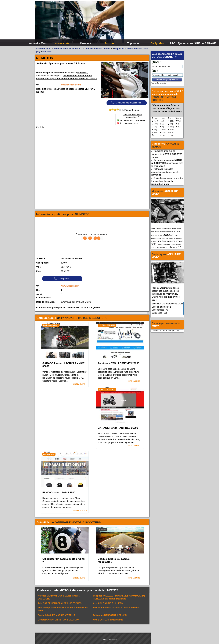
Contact (105, 640)
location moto (166, 229)
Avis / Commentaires (44, 296)
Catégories (157, 43)
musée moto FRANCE (168, 232)
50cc (153, 228)
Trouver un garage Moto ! (167, 79)
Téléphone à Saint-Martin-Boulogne (119, 597)
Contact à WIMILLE (57, 615)
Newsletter (113, 640)
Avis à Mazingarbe (108, 620)
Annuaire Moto (38, 43)
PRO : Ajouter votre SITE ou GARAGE (181, 43)
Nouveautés (62, 43)
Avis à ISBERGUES (60, 603)
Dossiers (86, 43)
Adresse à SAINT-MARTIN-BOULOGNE (59, 597)
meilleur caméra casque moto (167, 243)
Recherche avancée (158, 83)
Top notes (133, 43)
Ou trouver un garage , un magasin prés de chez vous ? (167, 163)
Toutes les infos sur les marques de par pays (167, 154)
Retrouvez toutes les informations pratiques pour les (166, 172)
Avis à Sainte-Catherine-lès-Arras (63, 609)
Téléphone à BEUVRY (110, 615)
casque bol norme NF (171, 247)
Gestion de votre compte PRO (166, 331)
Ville (38, 267)
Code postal (42, 263)
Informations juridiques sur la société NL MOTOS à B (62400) (69, 308)
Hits (38, 290)
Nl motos (82, 73)
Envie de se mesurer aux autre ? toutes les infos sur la (167, 181)
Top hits (109, 43)
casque (159, 229)
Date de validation (45, 302)
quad (160, 235)
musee (157, 232)
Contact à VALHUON (59, 620)
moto (174, 228)
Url (38, 85)
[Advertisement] (154, 22)
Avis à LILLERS (108, 603)
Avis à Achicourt (116, 608)
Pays (39, 271)
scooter (168, 235)
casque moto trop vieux (166, 244)
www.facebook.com (71, 85)
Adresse (41, 258)
